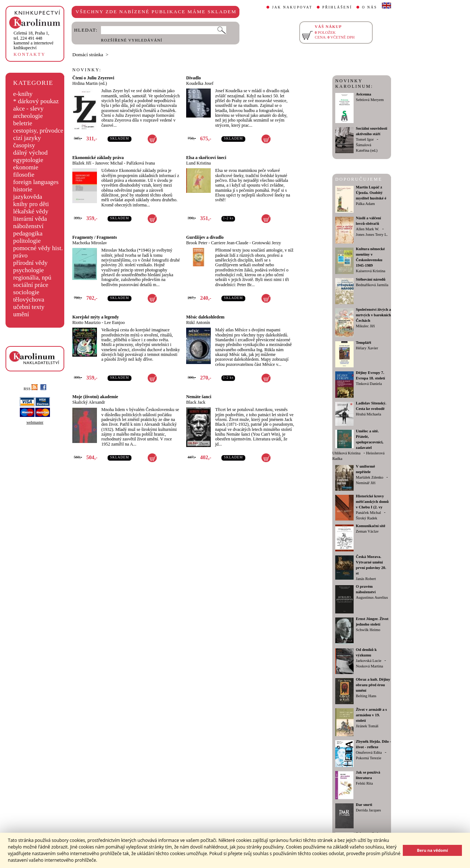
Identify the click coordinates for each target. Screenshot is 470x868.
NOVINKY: (87, 70)
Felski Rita (364, 783)
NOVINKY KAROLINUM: (354, 84)
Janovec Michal (109, 163)
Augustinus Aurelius (372, 597)
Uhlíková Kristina (346, 453)
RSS (30, 389)
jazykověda (28, 197)
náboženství (28, 226)
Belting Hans (366, 696)
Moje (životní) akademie (95, 397)
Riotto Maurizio (86, 323)
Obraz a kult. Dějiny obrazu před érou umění (373, 685)
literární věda (30, 219)
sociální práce (31, 285)
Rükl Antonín (198, 323)
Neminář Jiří (366, 483)
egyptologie (28, 160)
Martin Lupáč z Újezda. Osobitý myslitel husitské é (371, 193)
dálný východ (30, 153)
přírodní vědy (30, 263)
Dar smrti (364, 805)
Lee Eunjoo (115, 323)
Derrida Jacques (368, 810)
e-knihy (23, 94)
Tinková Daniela (369, 384)
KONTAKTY (30, 54)
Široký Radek (366, 518)
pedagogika (28, 233)
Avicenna (364, 94)
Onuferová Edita (369, 752)
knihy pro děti (31, 204)
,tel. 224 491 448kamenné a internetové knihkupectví (34, 40)
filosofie (24, 175)
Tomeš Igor (365, 139)
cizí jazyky (27, 138)
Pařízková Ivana (141, 163)
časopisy (24, 145)
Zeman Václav (367, 531)
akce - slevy (28, 109)
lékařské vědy (31, 211)
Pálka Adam (365, 204)
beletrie (23, 123)
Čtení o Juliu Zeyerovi (93, 78)
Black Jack (196, 402)
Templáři (364, 343)
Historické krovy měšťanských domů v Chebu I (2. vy (372, 502)
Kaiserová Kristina (370, 271)
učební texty (29, 307)
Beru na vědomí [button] (432, 850)
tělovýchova (29, 300)
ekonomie (26, 167)
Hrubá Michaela (368, 414)
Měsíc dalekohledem (205, 317)
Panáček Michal (368, 513)
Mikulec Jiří (365, 326)
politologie (27, 241)
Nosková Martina (369, 666)
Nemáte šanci (199, 397)
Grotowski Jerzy (266, 243)
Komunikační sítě (370, 526)
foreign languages (36, 182)
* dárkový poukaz (36, 101)
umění (21, 314)
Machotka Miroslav (90, 243)
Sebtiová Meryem (370, 100)
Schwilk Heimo (368, 630)
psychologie (29, 270)
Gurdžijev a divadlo (205, 237)
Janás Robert (366, 579)
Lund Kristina (198, 163)
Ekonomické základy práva (98, 158)
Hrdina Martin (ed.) (90, 83)
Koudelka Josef (200, 83)
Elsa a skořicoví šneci (206, 158)
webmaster (35, 422)
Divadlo (194, 78)
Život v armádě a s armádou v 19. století (371, 715)
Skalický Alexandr (89, 402)
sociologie (26, 292)
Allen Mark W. (368, 229)
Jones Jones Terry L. (372, 235)
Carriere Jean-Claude (230, 243)
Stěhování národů (371, 279)
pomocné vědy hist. (38, 248)
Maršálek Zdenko (370, 477)
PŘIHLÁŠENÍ (337, 7)
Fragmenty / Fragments (95, 237)
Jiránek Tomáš (367, 726)
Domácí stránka (88, 55)
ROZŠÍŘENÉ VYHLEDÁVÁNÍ (132, 40)
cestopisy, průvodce (38, 131)
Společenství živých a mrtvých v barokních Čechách (373, 315)
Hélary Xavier (367, 348)
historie (23, 189)
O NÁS (370, 7)
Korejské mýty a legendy (96, 317)
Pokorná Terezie (368, 758)
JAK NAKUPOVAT (292, 7)
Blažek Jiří (82, 163)
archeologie (28, 116)
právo (20, 255)
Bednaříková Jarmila (372, 285)
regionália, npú (32, 278)
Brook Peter (197, 243)
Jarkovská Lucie (369, 661)
